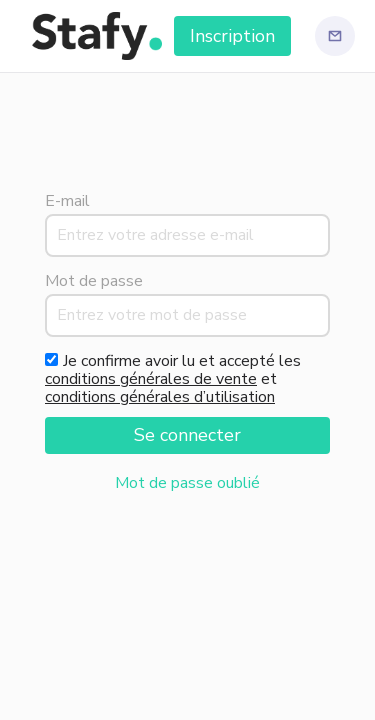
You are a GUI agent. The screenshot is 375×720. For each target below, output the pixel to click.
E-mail (67, 201)
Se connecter (187, 435)
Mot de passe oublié (187, 483)
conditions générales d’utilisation (160, 397)
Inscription (232, 36)
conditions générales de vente (151, 379)
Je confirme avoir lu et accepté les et (173, 379)
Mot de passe (94, 281)
